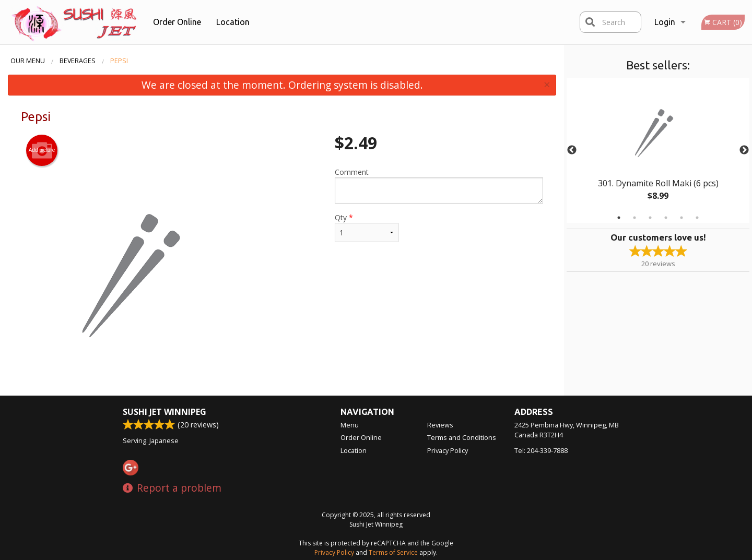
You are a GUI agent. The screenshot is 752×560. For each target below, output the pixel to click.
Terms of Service (393, 552)
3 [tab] (650, 218)
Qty (367, 227)
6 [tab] (697, 218)
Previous (572, 150)
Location (233, 22)
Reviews (440, 425)
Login (665, 22)
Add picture (42, 150)
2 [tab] (634, 218)
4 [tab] (666, 218)
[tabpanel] (658, 150)
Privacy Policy (448, 450)
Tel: (541, 450)
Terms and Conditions (462, 437)
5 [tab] (681, 218)
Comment (439, 185)
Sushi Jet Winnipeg (164, 412)
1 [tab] (619, 218)
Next (744, 150)
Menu (350, 425)
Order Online (177, 22)
